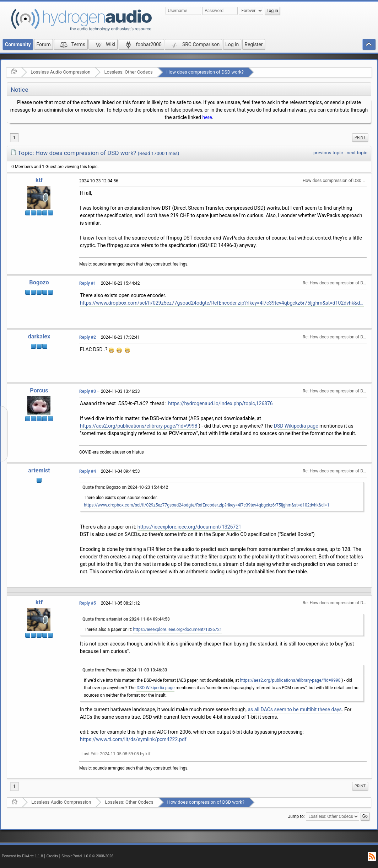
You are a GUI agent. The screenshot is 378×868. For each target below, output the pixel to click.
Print (360, 137)
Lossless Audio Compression (60, 72)
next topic (357, 153)
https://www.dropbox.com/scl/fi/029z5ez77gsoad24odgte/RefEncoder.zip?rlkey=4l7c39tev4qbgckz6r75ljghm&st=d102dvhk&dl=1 (222, 303)
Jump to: (296, 816)
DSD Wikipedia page (296, 426)
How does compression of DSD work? (205, 72)
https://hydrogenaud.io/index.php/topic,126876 (220, 403)
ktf (39, 180)
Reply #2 (88, 337)
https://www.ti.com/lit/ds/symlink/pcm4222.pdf (133, 739)
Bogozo (39, 282)
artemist (39, 470)
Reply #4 (88, 471)
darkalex (39, 336)
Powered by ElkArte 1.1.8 (22, 856)
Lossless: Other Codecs (128, 72)
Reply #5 (88, 603)
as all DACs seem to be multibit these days (295, 709)
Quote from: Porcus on (125, 670)
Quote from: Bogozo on (125, 487)
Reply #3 (88, 391)
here (207, 117)
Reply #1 (88, 283)
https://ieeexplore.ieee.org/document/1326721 (189, 527)
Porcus (39, 390)
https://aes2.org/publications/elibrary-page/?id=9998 (139, 426)
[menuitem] (360, 138)
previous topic (328, 153)
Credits (52, 856)
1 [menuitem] (14, 138)
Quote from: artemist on (126, 619)
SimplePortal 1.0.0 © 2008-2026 (87, 856)
